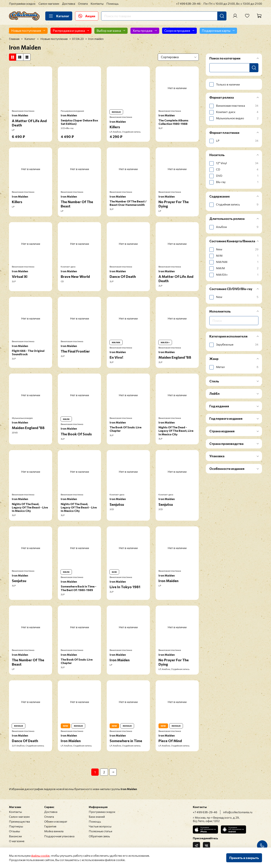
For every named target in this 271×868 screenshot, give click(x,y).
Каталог (59, 16)
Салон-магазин (49, 4)
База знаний (97, 817)
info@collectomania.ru (238, 812)
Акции (87, 16)
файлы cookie (40, 856)
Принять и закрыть (244, 858)
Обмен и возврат (56, 821)
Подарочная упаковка (59, 836)
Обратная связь (99, 836)
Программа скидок (22, 4)
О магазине (17, 841)
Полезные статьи (100, 831)
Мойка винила (54, 831)
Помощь (112, 4)
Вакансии (15, 836)
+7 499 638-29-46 (188, 4)
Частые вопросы (100, 826)
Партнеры (16, 826)
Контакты (97, 4)
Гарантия (50, 826)
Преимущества (19, 821)
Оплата (83, 4)
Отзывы (14, 831)
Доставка (69, 4)
